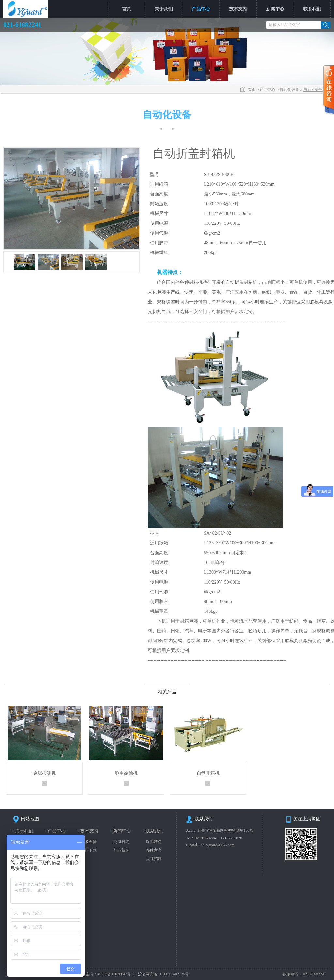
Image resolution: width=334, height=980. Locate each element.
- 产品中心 (55, 831)
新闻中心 (275, 9)
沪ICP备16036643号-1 (116, 974)
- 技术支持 (88, 831)
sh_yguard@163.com (218, 845)
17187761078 (231, 837)
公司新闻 (121, 842)
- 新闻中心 (121, 831)
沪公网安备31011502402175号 (163, 974)
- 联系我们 (153, 831)
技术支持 (238, 9)
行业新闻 (121, 850)
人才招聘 (154, 858)
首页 (127, 9)
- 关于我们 (23, 831)
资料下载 (89, 850)
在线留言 (154, 850)
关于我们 (164, 9)
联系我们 (312, 9)
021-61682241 (206, 837)
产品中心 (201, 9)
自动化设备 (289, 89)
